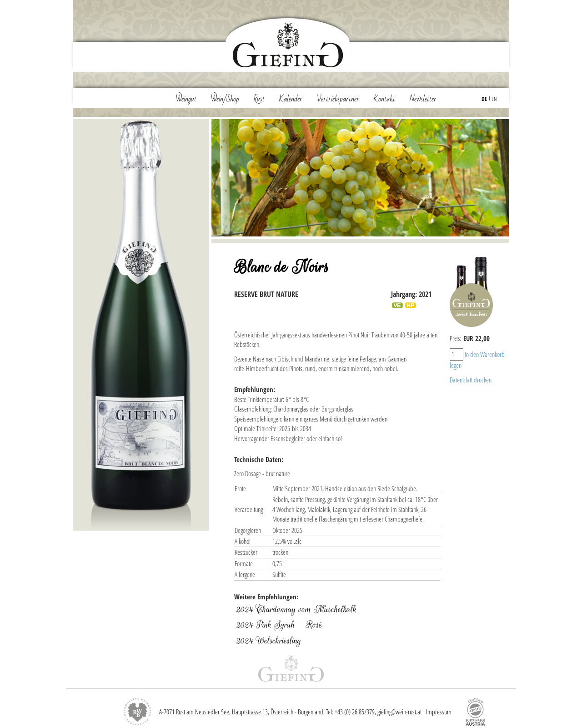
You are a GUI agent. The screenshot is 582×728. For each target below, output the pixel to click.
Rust (259, 99)
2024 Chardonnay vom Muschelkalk (296, 609)
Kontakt (384, 99)
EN (494, 99)
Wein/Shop (225, 99)
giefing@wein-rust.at (399, 712)
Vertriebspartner (338, 99)
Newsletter (423, 99)
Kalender (291, 99)
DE (484, 99)
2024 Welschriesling (269, 641)
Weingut (186, 99)
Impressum (439, 712)
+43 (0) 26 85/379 (355, 712)
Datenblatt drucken (471, 380)
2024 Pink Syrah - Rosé (279, 625)
